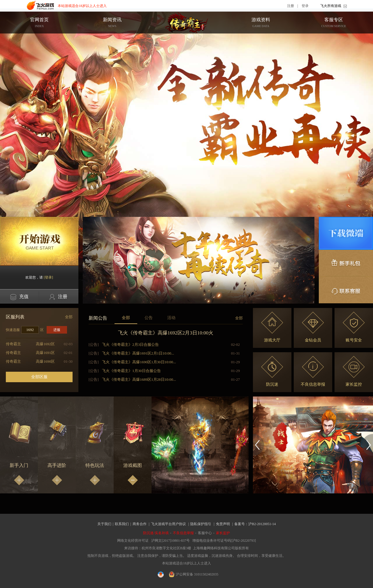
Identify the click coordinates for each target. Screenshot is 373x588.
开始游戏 (39, 241)
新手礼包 (346, 263)
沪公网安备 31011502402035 (194, 574)
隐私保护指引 (201, 524)
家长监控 (354, 371)
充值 (19, 297)
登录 (305, 6)
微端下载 (346, 233)
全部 (69, 317)
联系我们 (122, 524)
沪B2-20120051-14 (262, 524)
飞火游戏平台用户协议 (168, 524)
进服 (57, 330)
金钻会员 (313, 327)
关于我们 (104, 524)
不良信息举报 (313, 371)
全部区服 (39, 377)
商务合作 (140, 524)
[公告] (94, 345)
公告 (149, 318)
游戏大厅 (272, 327)
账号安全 (354, 327)
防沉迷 (272, 371)
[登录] (48, 277)
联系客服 (346, 290)
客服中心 (205, 533)
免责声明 (223, 524)
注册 (291, 6)
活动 (171, 318)
